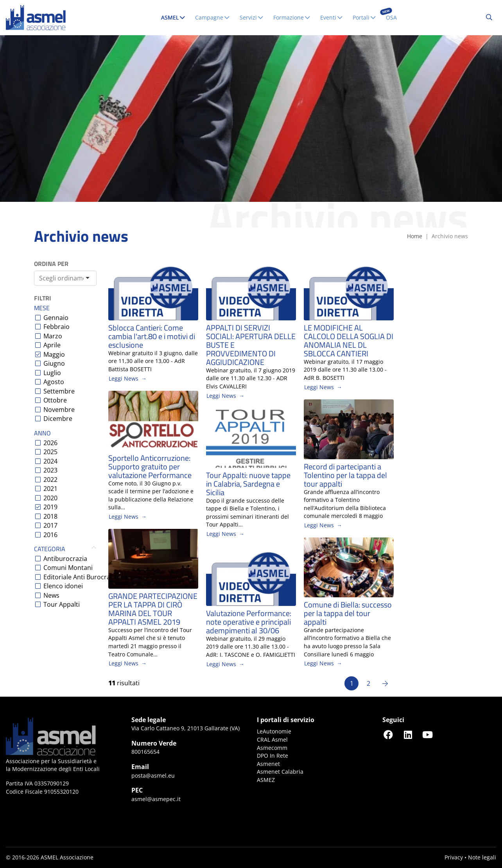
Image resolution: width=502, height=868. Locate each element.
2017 (50, 525)
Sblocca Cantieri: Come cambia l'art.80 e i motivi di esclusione (152, 336)
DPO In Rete (273, 756)
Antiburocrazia (65, 559)
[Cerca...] (489, 18)
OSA (391, 17)
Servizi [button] (252, 17)
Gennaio (56, 318)
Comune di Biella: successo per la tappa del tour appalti (348, 613)
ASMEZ (266, 780)
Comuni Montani (68, 568)
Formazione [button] (292, 17)
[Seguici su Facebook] (388, 734)
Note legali (482, 857)
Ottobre (55, 400)
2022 (50, 480)
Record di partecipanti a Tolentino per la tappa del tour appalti (345, 475)
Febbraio (56, 327)
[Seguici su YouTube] (427, 734)
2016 (50, 535)
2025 (50, 452)
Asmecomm (272, 748)
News (51, 595)
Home (415, 236)
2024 (50, 461)
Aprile (52, 345)
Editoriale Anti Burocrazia (81, 577)
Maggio (54, 354)
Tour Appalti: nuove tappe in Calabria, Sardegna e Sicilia (248, 484)
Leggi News (124, 378)
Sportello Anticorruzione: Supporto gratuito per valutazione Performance (150, 467)
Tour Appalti (62, 604)
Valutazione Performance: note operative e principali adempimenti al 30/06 (249, 622)
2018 (50, 516)
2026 (50, 443)
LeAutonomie (274, 731)
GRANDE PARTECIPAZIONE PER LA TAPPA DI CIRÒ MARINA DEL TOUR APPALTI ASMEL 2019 (153, 609)
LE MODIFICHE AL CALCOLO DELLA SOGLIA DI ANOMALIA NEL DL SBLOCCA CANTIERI (349, 341)
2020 (50, 498)
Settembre (59, 391)
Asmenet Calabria (280, 772)
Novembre (59, 410)
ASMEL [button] (175, 17)
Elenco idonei (63, 586)
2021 (50, 489)
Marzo (53, 336)
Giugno (54, 363)
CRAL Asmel (272, 740)
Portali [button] (365, 17)
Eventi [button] (332, 17)
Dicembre (58, 419)
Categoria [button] (65, 549)
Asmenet (268, 764)
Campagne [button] (213, 17)
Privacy (454, 857)
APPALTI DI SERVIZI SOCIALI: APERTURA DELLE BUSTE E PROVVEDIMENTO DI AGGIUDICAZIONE (251, 345)
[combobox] (65, 278)
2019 (50, 507)
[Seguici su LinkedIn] (408, 734)
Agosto (54, 382)
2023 (50, 470)
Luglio (52, 373)
